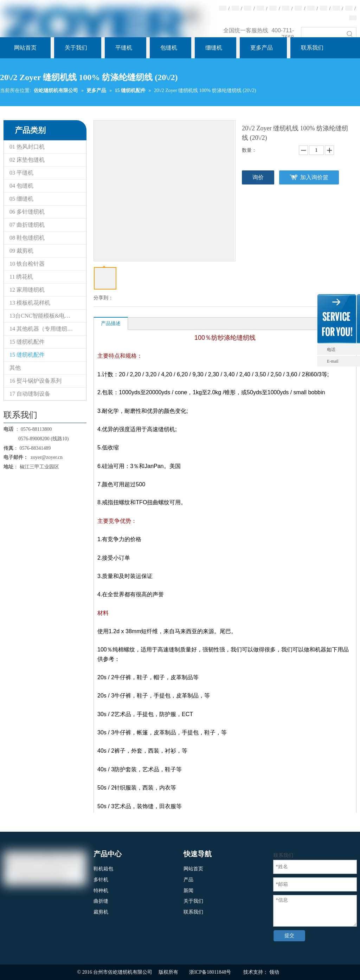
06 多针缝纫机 (27, 212)
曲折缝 (101, 901)
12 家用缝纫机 (27, 290)
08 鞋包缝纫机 (27, 238)
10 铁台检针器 (27, 264)
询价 (258, 177)
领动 (274, 972)
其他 (15, 368)
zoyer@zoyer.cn (45, 457)
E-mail (333, 361)
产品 (188, 880)
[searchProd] (322, 34)
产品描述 (111, 323)
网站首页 (193, 869)
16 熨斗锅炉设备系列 (36, 381)
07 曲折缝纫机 (27, 225)
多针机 (101, 880)
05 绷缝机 (21, 199)
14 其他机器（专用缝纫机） (44, 329)
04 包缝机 (21, 186)
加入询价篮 (314, 177)
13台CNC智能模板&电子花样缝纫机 (48, 316)
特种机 (101, 891)
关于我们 (193, 901)
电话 (342, 350)
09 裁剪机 (21, 251)
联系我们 (193, 912)
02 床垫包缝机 (27, 160)
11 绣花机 (21, 277)
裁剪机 (101, 912)
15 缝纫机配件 (27, 342)
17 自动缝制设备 (30, 394)
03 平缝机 (21, 173)
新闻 (188, 891)
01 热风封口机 (27, 147)
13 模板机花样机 (30, 303)
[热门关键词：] (350, 34)
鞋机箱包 (103, 869)
